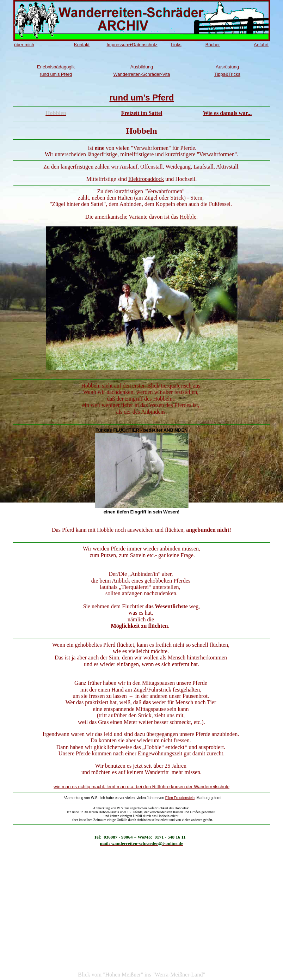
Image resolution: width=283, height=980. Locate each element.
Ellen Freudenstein (180, 798)
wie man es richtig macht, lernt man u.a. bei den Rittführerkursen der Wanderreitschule (141, 787)
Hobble (188, 217)
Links (176, 45)
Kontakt (82, 45)
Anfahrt (261, 45)
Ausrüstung (227, 67)
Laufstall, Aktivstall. (217, 167)
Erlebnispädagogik (56, 67)
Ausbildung (142, 67)
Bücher (213, 45)
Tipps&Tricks (227, 74)
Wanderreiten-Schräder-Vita (141, 74)
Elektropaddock (146, 179)
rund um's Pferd (56, 74)
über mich (24, 45)
